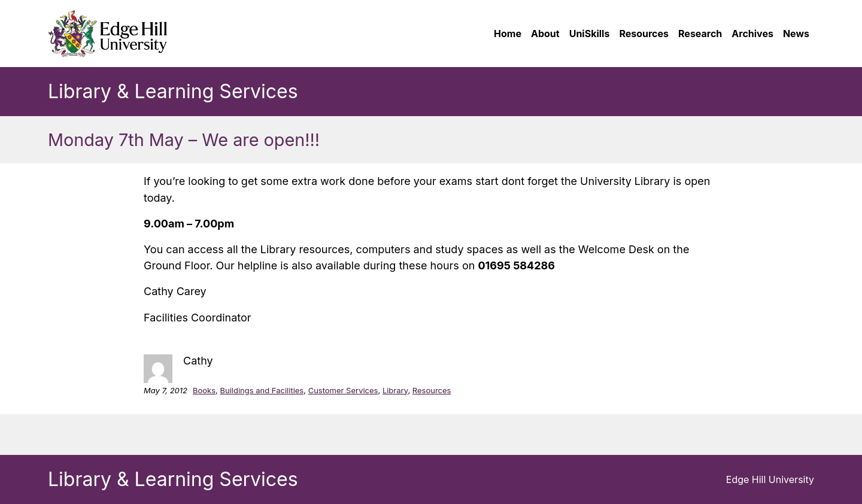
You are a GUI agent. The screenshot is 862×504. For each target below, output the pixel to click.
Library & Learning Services (173, 91)
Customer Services (343, 390)
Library (395, 390)
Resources (432, 390)
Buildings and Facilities (262, 390)
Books (204, 390)
